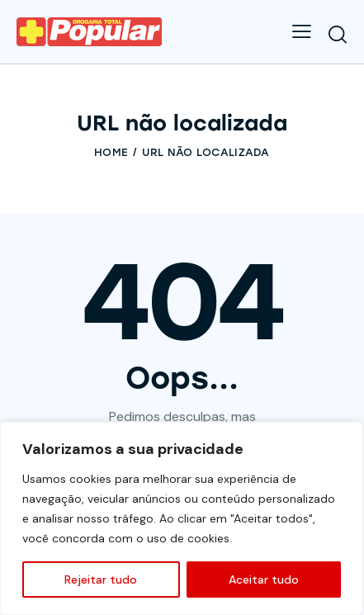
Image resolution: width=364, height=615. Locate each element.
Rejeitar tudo (101, 580)
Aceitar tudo (264, 580)
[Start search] (338, 34)
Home (111, 152)
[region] (182, 518)
